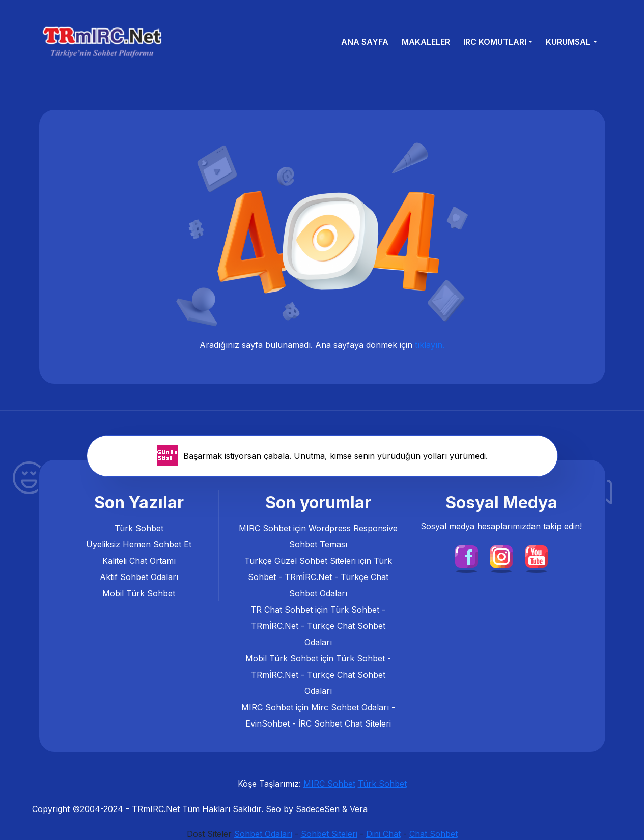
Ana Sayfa (365, 42)
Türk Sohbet (139, 528)
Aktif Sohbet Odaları (139, 577)
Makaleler (426, 42)
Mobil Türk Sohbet (139, 593)
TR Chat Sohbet (282, 610)
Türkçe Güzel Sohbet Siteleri (300, 561)
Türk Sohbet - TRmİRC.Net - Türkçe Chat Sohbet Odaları (320, 577)
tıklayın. (430, 345)
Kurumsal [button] (568, 42)
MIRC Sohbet (265, 528)
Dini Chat (383, 834)
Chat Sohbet (433, 834)
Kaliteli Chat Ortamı (139, 561)
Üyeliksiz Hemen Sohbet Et (139, 544)
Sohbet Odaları (263, 834)
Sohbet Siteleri (329, 834)
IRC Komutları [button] (495, 42)
